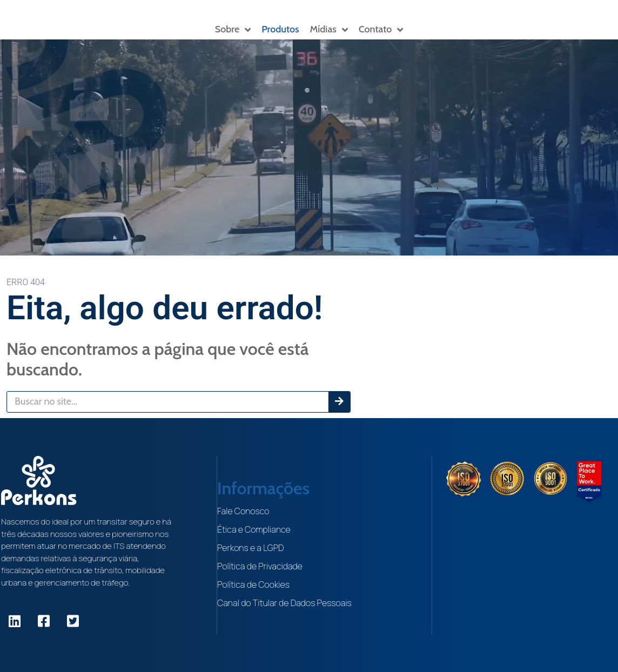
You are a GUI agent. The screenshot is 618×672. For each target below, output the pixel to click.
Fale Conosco (244, 511)
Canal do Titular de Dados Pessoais (285, 603)
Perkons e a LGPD (251, 548)
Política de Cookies (254, 584)
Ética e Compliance (254, 529)
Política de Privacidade (260, 566)
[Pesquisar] (339, 402)
